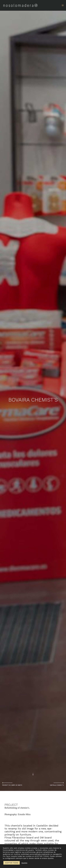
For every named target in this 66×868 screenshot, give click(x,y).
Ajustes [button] (24, 863)
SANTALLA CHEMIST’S (57, 785)
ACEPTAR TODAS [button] (12, 863)
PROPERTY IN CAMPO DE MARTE (12, 785)
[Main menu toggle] (63, 5)
